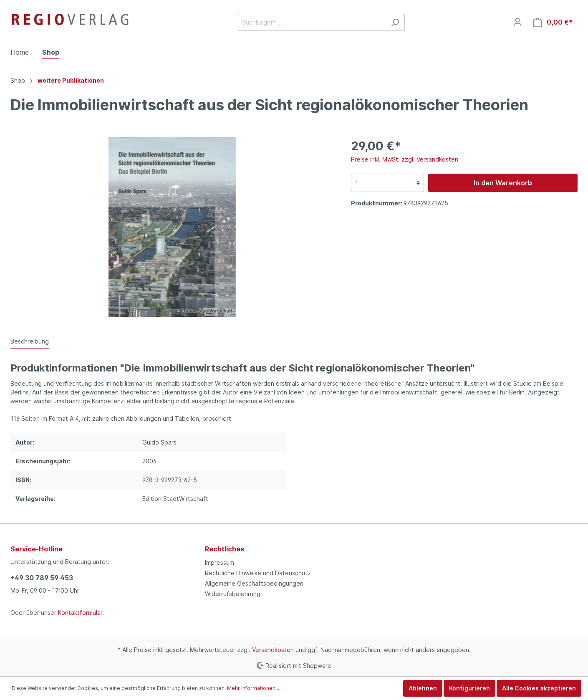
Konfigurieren (469, 688)
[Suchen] (395, 22)
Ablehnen (423, 688)
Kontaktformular (80, 613)
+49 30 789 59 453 (42, 578)
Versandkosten (273, 650)
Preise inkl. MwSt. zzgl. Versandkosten (405, 159)
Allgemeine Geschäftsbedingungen (254, 583)
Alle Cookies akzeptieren (539, 688)
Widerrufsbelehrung (233, 594)
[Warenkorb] (553, 22)
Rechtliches (225, 549)
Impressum (220, 562)
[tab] (30, 341)
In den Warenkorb (503, 183)
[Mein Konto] (517, 22)
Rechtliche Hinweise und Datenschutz (258, 573)
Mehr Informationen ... (254, 688)
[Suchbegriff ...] (312, 22)
